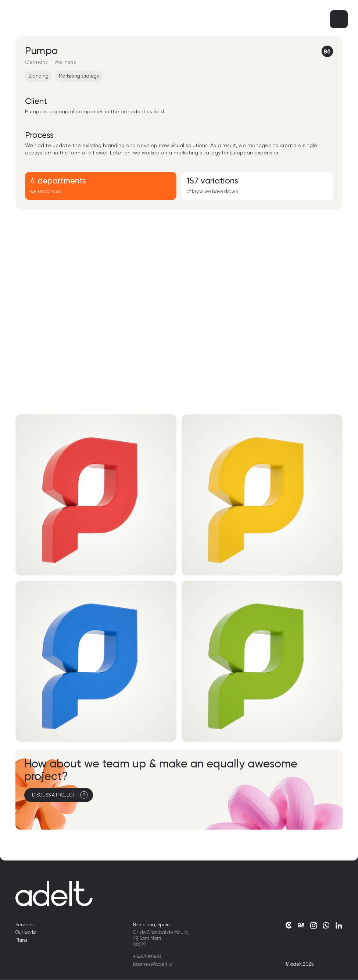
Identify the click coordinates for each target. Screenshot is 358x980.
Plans (21, 940)
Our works (26, 932)
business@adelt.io (153, 964)
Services (24, 925)
